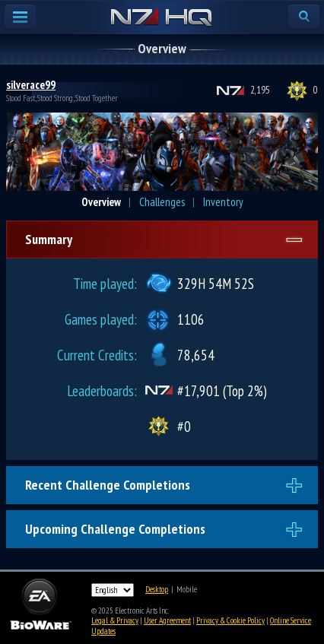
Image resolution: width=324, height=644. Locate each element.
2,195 (260, 90)
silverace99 (31, 85)
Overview (101, 202)
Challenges (162, 202)
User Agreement (167, 620)
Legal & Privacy (115, 620)
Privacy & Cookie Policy (230, 620)
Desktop (157, 589)
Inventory (223, 202)
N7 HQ (162, 18)
